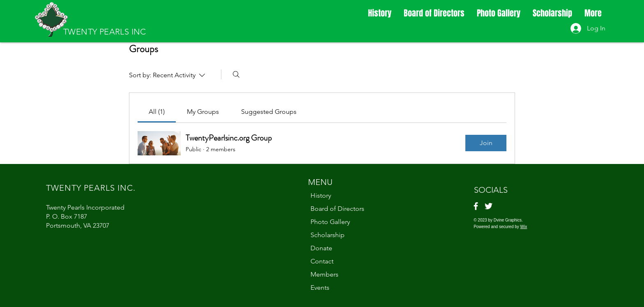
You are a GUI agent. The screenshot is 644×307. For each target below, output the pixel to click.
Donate (321, 248)
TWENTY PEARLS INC (105, 32)
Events (320, 287)
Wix (524, 227)
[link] (157, 112)
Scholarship (328, 235)
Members (324, 274)
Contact (322, 261)
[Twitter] (489, 206)
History (321, 195)
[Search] (236, 74)
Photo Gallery (330, 222)
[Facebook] (476, 206)
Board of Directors (337, 209)
